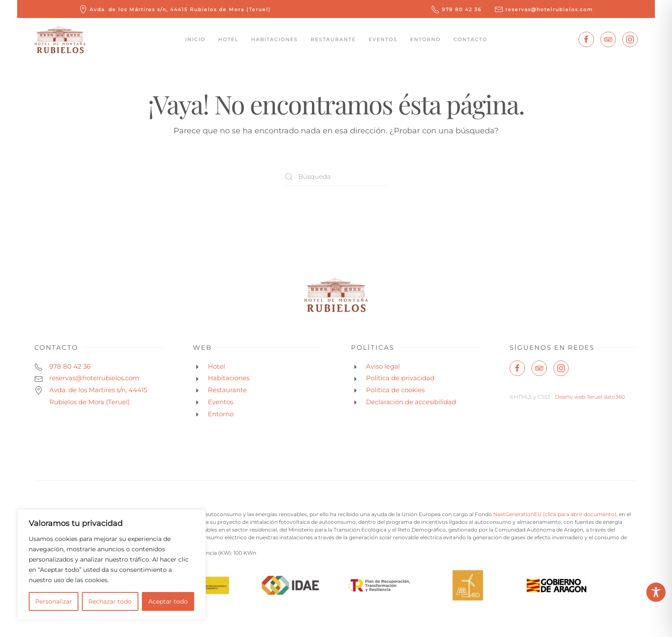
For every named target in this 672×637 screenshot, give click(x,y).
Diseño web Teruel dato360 (590, 397)
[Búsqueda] (336, 176)
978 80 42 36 (456, 9)
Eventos (383, 39)
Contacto (470, 39)
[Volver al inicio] (60, 39)
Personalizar (54, 601)
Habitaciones (274, 39)
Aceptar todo (168, 601)
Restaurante (333, 39)
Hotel (228, 39)
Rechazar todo (110, 601)
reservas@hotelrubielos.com (544, 9)
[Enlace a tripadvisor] (608, 39)
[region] (111, 565)
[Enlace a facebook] (586, 39)
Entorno (425, 39)
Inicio (195, 39)
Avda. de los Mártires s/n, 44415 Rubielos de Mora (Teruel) (175, 9)
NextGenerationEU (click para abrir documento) (555, 514)
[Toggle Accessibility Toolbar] (656, 592)
